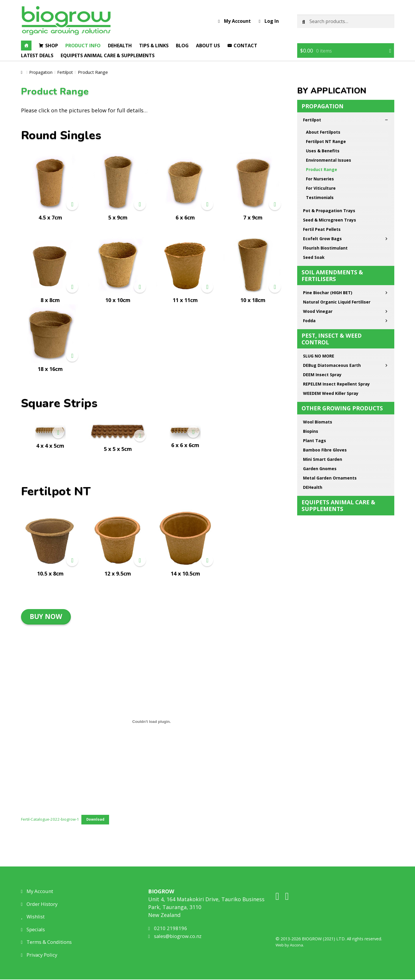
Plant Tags (315, 359)
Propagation (42, 72)
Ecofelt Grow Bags (346, 157)
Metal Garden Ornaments (330, 396)
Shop (52, 46)
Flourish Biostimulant (325, 166)
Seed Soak (314, 176)
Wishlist (34, 917)
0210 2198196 (168, 929)
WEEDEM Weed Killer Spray (331, 312)
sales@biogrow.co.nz (177, 937)
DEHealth (313, 406)
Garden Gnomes (320, 387)
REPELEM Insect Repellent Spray (336, 302)
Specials (34, 930)
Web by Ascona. (291, 946)
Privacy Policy (41, 955)
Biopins (311, 350)
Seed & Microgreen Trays (330, 138)
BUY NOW (46, 616)
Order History (41, 904)
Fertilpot (68, 72)
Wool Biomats (318, 340)
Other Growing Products (342, 327)
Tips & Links (154, 46)
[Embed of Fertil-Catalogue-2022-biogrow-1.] (152, 721)
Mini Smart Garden (323, 378)
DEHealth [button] (120, 46)
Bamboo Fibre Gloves (325, 368)
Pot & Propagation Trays (329, 129)
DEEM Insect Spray (322, 293)
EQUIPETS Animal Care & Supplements (108, 55)
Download (101, 820)
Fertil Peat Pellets (322, 148)
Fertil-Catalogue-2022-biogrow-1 (52, 820)
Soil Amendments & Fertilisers (332, 194)
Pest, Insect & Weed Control (332, 257)
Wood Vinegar (346, 230)
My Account (234, 21)
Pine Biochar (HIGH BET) (346, 211)
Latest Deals (37, 55)
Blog (182, 46)
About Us (208, 46)
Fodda (346, 239)
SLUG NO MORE (319, 274)
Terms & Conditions (49, 942)
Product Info (83, 46)
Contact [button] (245, 46)
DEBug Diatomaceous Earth (346, 284)
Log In (269, 21)
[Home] (26, 46)
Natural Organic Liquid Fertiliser (337, 220)
